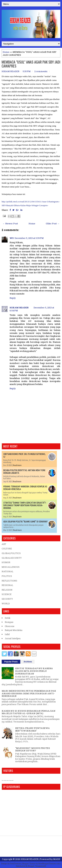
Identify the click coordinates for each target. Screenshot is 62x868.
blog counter (11, 780)
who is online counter (5, 780)
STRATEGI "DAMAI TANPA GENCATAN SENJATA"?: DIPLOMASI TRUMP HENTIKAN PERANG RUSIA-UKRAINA (25, 505)
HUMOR (6, 562)
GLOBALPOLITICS (11, 553)
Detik (8, 618)
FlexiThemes (15, 863)
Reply (13, 298)
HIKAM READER (19, 308)
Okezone (10, 626)
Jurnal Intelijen (13, 638)
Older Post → (53, 223)
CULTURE (7, 549)
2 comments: (41, 71)
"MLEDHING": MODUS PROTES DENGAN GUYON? (32, 749)
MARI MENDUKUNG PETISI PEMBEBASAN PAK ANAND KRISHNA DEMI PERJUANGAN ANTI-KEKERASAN (29, 693)
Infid (7, 634)
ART (4, 544)
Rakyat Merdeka (14, 630)
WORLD (6, 603)
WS (12, 238)
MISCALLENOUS (11, 567)
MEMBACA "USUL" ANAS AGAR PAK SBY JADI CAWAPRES (31, 64)
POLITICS (7, 576)
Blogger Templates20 (37, 866)
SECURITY (7, 599)
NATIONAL (8, 571)
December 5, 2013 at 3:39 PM (29, 238)
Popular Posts (11, 662)
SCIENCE (7, 594)
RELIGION (7, 590)
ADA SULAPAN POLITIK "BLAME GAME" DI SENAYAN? (25, 522)
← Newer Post (10, 223)
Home (6, 52)
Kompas (9, 622)
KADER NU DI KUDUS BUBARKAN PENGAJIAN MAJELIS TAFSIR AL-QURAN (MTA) (29, 712)
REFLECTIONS (9, 581)
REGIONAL (7, 585)
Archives (28, 662)
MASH (57, 859)
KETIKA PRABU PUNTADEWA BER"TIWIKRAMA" (32, 729)
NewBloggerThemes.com (49, 863)
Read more (17, 465)
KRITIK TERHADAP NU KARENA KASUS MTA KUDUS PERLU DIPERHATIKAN (34, 671)
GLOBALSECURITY (12, 558)
